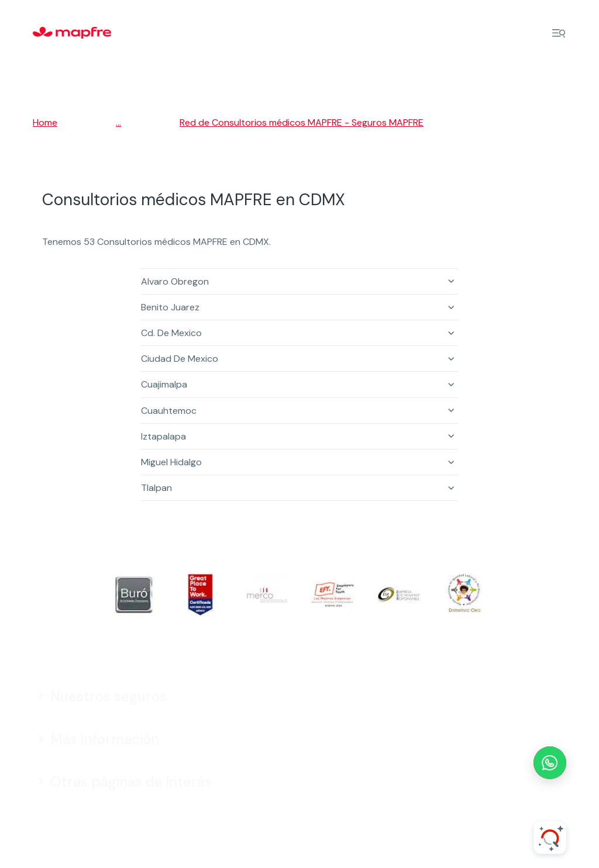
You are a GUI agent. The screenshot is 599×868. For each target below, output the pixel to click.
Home (45, 122)
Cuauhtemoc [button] (169, 411)
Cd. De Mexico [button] (171, 333)
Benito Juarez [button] (170, 307)
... (118, 122)
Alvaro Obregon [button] (175, 281)
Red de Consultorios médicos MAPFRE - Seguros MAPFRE (302, 122)
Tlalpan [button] (156, 488)
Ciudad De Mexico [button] (180, 359)
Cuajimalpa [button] (164, 384)
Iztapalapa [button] (163, 436)
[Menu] (559, 33)
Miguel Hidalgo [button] (171, 462)
